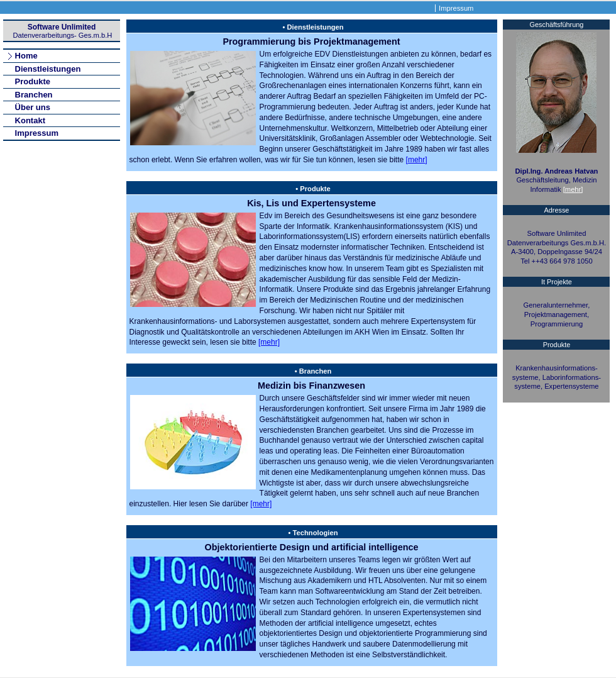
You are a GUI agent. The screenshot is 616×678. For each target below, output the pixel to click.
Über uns (33, 107)
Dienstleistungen (48, 69)
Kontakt (30, 120)
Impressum (456, 8)
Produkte (33, 81)
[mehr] (417, 160)
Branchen (34, 95)
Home (26, 56)
